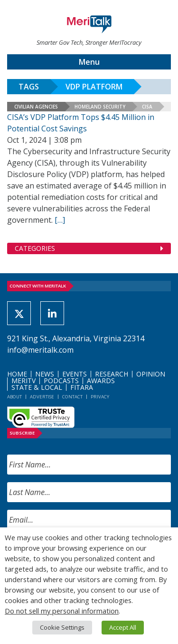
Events (75, 374)
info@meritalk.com (40, 350)
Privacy (100, 397)
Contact (72, 397)
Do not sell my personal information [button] (62, 611)
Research (112, 374)
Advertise (42, 397)
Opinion (151, 374)
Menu (89, 62)
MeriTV (23, 381)
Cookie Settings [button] (62, 627)
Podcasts (61, 381)
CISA (147, 107)
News (45, 374)
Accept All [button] (123, 627)
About (14, 397)
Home (17, 374)
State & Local (37, 387)
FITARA (82, 387)
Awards (101, 381)
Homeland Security (100, 107)
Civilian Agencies (36, 107)
